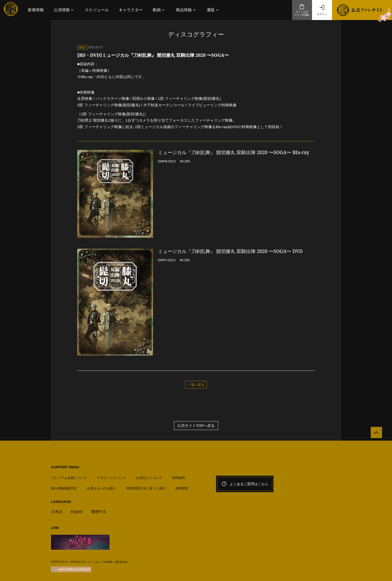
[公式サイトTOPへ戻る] (375, 434)
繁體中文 (99, 511)
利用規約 (178, 477)
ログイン (322, 10)
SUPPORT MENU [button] (65, 467)
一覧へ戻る (196, 385)
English (77, 511)
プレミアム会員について (69, 477)
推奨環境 (182, 487)
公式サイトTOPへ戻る (196, 425)
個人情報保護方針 (64, 487)
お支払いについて (149, 477)
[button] (64, 10)
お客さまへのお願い (102, 487)
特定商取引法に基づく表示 (146, 487)
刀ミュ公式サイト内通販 (302, 10)
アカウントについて (111, 477)
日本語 (57, 511)
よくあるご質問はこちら (245, 484)
